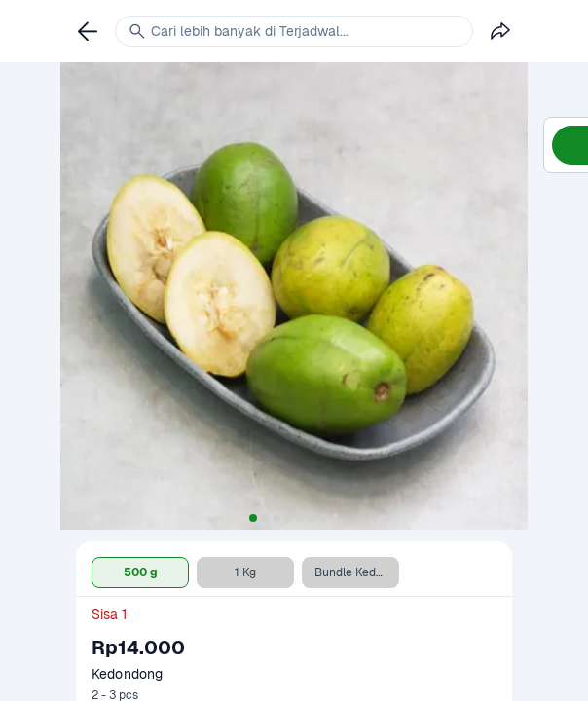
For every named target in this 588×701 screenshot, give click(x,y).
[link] (88, 31)
